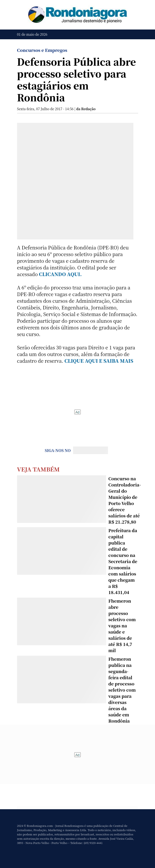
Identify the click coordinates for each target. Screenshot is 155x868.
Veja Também (38, 469)
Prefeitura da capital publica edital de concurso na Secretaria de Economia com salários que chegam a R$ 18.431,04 (123, 561)
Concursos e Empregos (42, 50)
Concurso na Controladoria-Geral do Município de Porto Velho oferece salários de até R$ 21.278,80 (125, 500)
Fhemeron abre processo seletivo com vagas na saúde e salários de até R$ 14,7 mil (122, 625)
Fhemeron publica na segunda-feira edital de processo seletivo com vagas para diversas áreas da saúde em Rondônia (122, 690)
